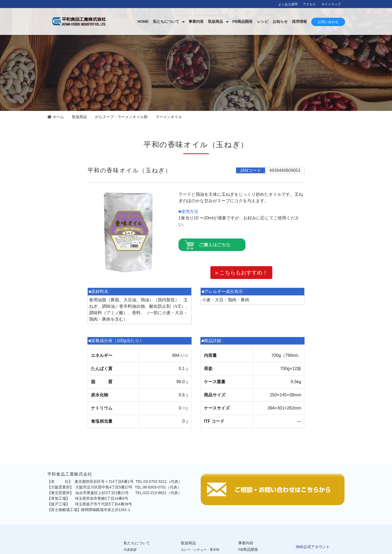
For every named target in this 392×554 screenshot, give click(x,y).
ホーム (56, 117)
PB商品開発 (242, 21)
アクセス (309, 4)
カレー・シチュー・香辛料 (200, 550)
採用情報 (299, 21)
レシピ (263, 21)
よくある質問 (288, 4)
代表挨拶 (130, 550)
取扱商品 (215, 21)
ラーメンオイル (169, 117)
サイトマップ (331, 4)
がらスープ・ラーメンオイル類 (121, 117)
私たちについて (166, 21)
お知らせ (280, 21)
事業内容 (196, 21)
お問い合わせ (328, 22)
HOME (143, 21)
